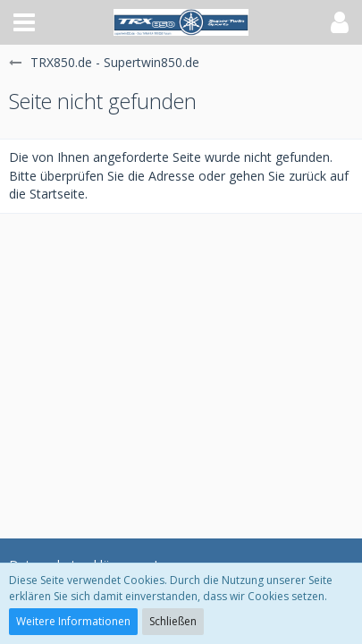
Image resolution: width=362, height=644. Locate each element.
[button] (24, 22)
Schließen (173, 621)
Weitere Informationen (73, 621)
